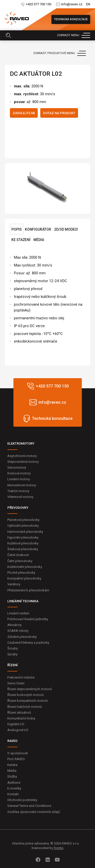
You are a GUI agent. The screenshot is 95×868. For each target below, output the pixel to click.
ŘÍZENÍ (13, 665)
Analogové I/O (18, 730)
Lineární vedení (18, 613)
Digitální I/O (16, 724)
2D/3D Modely (66, 229)
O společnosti (18, 753)
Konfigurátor (38, 229)
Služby (12, 776)
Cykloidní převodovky (23, 526)
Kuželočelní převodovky (25, 567)
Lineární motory (19, 479)
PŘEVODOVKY (18, 508)
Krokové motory (19, 473)
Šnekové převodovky (23, 549)
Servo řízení (16, 683)
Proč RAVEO (16, 759)
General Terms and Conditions (29, 806)
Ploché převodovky (21, 573)
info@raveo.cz (72, 4)
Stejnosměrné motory (23, 462)
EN (88, 4)
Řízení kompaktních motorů (27, 701)
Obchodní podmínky (22, 800)
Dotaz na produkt (59, 113)
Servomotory (17, 467)
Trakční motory (18, 491)
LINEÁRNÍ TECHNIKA (23, 601)
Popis (17, 229)
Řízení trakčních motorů (25, 707)
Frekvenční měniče (21, 677)
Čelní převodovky (20, 561)
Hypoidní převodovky (23, 537)
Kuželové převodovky (23, 543)
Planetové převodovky (23, 520)
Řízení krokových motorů (25, 695)
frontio (59, 848)
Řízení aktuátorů (19, 713)
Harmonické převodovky (25, 532)
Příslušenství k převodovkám (28, 590)
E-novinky (14, 788)
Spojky (12, 654)
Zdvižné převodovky (22, 637)
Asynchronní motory (22, 456)
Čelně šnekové (18, 555)
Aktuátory (14, 625)
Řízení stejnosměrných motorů (30, 689)
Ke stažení (21, 240)
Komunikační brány (21, 718)
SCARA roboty (18, 631)
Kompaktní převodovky (24, 578)
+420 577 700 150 (39, 4)
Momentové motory (22, 485)
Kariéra (12, 765)
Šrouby (13, 648)
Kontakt (13, 794)
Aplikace (14, 782)
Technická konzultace (71, 19)
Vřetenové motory (20, 497)
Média (39, 240)
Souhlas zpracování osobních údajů (34, 812)
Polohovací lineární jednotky (28, 619)
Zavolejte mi (24, 113)
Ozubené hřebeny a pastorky (28, 643)
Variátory (14, 584)
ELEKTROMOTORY (21, 443)
